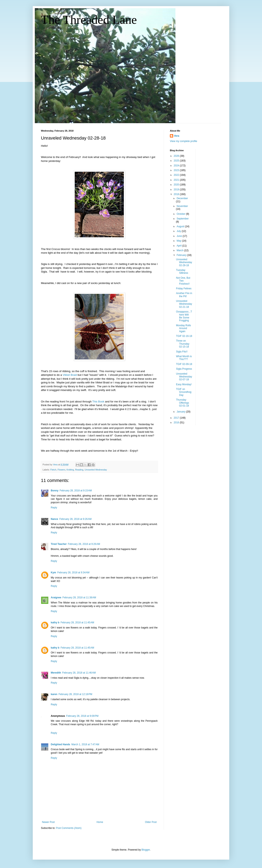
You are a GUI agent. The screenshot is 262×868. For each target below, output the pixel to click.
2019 (177, 190)
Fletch (53, 470)
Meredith (56, 673)
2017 (177, 418)
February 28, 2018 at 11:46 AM (79, 673)
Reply (54, 508)
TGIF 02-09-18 (184, 364)
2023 (177, 170)
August (181, 226)
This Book (98, 402)
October (181, 214)
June (180, 236)
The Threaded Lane (89, 20)
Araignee (56, 598)
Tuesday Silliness (182, 272)
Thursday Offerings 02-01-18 (182, 403)
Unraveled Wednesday (96, 470)
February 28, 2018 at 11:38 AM (79, 598)
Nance (54, 519)
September (183, 219)
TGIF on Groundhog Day (184, 392)
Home (100, 822)
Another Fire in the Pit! (184, 295)
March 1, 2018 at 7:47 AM (85, 744)
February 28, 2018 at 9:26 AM (75, 519)
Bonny (55, 491)
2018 (177, 194)
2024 (177, 166)
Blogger (146, 850)
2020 (177, 185)
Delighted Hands (60, 744)
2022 (177, 175)
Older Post (151, 822)
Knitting (70, 470)
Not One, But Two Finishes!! (183, 281)
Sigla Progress (184, 369)
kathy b (55, 623)
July (179, 231)
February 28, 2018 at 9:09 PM (82, 716)
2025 (177, 161)
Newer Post (48, 822)
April (179, 246)
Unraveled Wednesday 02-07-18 (184, 377)
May (179, 241)
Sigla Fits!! (182, 352)
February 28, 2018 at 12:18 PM (75, 694)
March (180, 250)
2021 (177, 180)
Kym (53, 573)
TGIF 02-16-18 (184, 336)
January (181, 412)
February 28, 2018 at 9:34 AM (73, 573)
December (182, 198)
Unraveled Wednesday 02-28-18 (184, 262)
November (182, 206)
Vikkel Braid (70, 375)
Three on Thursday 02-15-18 (183, 344)
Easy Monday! (184, 384)
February (182, 255)
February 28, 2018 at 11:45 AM (77, 623)
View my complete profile (184, 141)
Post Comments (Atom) (69, 828)
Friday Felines (184, 289)
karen (54, 694)
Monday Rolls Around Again (184, 328)
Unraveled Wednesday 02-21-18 (184, 304)
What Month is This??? (184, 358)
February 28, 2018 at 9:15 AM (76, 491)
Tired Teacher (59, 544)
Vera (177, 136)
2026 (177, 156)
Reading (79, 470)
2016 (177, 423)
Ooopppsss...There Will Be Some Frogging (184, 316)
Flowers (61, 470)
